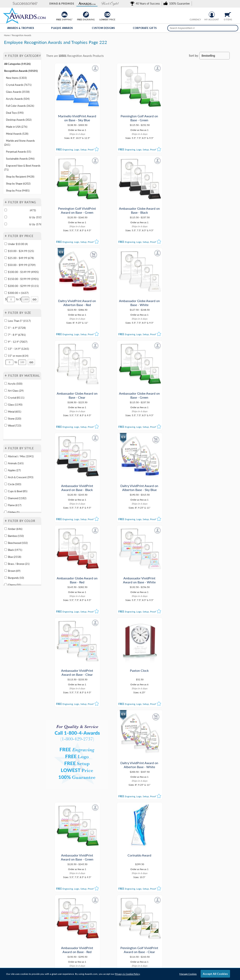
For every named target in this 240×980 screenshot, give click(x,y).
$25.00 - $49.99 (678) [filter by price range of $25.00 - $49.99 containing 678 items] (21, 258)
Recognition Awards (80, 56)
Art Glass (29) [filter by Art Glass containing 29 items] (16, 391)
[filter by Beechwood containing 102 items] (6, 543)
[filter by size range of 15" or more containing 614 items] (6, 355)
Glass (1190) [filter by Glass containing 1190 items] (15, 405)
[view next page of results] (166, 821)
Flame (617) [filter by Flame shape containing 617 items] (15, 505)
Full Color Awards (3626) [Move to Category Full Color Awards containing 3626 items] (20, 106)
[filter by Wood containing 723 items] (6, 425)
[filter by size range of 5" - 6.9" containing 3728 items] (6, 327)
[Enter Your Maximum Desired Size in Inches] (22, 362)
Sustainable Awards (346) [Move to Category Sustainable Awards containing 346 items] (20, 159)
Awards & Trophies (21, 28)
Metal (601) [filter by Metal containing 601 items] (15, 412)
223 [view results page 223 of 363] (142, 821)
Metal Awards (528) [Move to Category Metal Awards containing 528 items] (17, 134)
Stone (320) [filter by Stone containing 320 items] (15, 419)
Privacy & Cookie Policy (127, 974)
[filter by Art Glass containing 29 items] (6, 390)
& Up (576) (25, 224)
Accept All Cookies (215, 974)
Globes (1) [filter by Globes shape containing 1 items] (14, 512)
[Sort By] (215, 56)
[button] (16, 4)
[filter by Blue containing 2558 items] (6, 557)
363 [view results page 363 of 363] (158, 821)
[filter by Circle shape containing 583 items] (6, 484)
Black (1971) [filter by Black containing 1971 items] (15, 550)
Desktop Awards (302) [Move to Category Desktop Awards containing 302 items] (19, 120)
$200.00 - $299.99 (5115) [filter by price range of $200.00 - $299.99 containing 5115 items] (23, 286)
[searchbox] (203, 28)
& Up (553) (25, 217)
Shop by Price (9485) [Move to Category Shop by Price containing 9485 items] (18, 191)
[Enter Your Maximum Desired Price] (25, 299)
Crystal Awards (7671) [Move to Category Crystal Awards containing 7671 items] (19, 85)
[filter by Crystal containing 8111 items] (6, 397)
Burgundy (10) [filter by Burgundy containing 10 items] (16, 578)
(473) (22, 210)
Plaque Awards (62, 28)
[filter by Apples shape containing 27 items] (6, 470)
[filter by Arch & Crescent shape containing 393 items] (6, 477)
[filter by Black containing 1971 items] (6, 550)
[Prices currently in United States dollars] (192, 14)
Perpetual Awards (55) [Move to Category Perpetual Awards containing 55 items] (19, 152)
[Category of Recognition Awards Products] (120, 41)
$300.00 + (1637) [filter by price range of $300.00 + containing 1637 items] (18, 293)
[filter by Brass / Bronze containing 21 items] (6, 564)
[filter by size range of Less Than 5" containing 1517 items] (6, 321)
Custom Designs (103, 28)
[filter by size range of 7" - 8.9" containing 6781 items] (6, 334)
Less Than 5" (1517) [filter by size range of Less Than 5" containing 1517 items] (19, 321)
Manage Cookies (188, 974)
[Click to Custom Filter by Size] (31, 362)
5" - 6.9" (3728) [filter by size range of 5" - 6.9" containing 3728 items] (17, 328)
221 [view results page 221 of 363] (126, 821)
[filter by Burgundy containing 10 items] (6, 577)
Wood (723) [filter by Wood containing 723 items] (15, 426)
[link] (146, 3)
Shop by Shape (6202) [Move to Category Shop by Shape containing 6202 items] (18, 184)
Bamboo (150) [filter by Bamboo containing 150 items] (16, 536)
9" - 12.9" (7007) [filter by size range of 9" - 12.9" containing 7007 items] (18, 342)
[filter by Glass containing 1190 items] (6, 404)
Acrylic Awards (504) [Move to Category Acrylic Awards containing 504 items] (18, 99)
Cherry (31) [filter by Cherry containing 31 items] (14, 585)
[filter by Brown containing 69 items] (6, 571)
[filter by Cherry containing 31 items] (6, 584)
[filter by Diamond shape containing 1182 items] (6, 498)
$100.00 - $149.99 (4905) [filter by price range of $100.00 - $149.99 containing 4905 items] (23, 272)
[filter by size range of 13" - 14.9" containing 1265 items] (6, 348)
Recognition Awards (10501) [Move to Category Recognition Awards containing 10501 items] (21, 71)
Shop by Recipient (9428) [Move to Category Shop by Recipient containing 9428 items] (20, 177)
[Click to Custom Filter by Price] (35, 299)
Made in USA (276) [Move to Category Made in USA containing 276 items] (17, 127)
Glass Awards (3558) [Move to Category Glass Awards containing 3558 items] (18, 92)
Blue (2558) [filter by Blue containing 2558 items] (15, 557)
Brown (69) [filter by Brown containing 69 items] (14, 571)
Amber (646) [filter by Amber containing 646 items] (15, 529)
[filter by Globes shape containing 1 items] (6, 512)
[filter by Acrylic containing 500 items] (6, 383)
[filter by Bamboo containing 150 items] (6, 536)
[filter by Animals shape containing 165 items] (6, 463)
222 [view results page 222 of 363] (134, 821)
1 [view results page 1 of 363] (110, 821)
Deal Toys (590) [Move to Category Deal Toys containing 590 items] (15, 113)
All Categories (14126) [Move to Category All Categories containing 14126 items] (17, 64)
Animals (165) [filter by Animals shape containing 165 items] (16, 463)
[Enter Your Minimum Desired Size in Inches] (10, 362)
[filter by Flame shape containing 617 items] (6, 505)
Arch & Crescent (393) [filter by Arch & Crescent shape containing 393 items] (21, 477)
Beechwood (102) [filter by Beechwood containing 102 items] (18, 543)
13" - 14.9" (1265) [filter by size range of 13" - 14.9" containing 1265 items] (18, 349)
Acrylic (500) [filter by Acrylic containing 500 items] (15, 384)
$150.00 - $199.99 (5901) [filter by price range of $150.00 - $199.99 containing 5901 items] (23, 279)
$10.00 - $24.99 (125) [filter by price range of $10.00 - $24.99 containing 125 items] (21, 251)
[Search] (234, 28)
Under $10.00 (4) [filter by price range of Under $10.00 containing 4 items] (18, 244)
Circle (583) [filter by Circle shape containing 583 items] (15, 484)
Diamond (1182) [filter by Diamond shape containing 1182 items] (17, 498)
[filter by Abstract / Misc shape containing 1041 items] (6, 456)
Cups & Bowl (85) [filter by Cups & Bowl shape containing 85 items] (18, 491)
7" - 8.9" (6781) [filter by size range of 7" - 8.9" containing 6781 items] (17, 335)
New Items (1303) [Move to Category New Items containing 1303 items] (16, 78)
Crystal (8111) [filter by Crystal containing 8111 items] (16, 398)
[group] (195, 14)
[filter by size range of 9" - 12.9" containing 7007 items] (6, 341)
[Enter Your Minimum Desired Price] (11, 299)
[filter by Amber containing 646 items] (6, 529)
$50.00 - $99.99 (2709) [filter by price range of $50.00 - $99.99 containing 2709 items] (22, 265)
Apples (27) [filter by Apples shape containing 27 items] (14, 470)
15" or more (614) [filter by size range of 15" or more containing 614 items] (18, 356)
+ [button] (6, 55)
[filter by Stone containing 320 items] (6, 418)
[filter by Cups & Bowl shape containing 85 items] (6, 491)
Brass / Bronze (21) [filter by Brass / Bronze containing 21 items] (19, 564)
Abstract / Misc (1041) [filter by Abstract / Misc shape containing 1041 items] (21, 456)
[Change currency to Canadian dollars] (199, 14)
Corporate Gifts (145, 28)
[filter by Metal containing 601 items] (6, 411)
